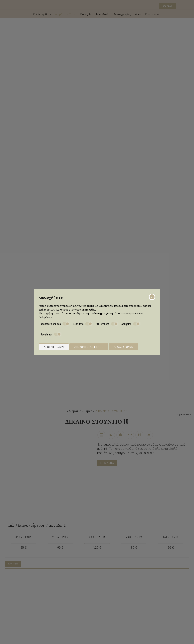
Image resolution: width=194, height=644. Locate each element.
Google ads (51, 334)
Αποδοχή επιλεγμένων (89, 347)
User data (82, 324)
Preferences (107, 324)
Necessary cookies (55, 324)
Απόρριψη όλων (54, 347)
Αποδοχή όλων (124, 347)
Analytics (131, 324)
